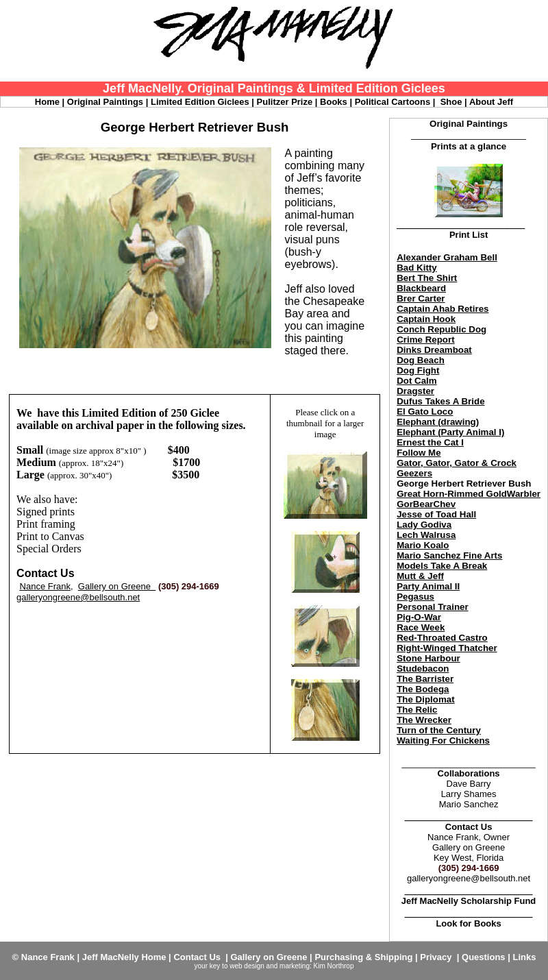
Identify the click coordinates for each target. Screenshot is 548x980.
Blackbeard (421, 288)
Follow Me (419, 453)
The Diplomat (425, 699)
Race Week (421, 627)
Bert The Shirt (427, 278)
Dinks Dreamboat (434, 350)
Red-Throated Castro (442, 638)
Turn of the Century (439, 730)
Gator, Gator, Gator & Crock (457, 463)
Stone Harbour (428, 658)
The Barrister (425, 679)
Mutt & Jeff (420, 576)
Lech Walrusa (426, 535)
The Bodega (423, 689)
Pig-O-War (419, 617)
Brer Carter (421, 298)
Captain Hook (426, 319)
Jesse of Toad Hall (436, 514)
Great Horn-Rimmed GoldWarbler (469, 494)
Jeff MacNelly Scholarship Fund (469, 901)
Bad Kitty (417, 268)
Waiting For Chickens (443, 740)
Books (488, 923)
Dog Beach (421, 360)
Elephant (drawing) (438, 422)
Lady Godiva (424, 525)
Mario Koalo (423, 545)
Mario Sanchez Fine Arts (449, 555)
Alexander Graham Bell (447, 257)
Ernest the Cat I (430, 442)
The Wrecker (424, 720)
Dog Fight (418, 370)
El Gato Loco (425, 412)
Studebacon (423, 669)
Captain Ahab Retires (443, 309)
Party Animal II (428, 586)
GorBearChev (426, 504)
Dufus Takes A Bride (440, 401)
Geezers (414, 473)
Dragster (415, 391)
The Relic (417, 710)
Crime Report (425, 340)
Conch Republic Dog (441, 329)
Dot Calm (417, 381)
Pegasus (415, 597)
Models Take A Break (442, 566)
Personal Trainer (432, 607)
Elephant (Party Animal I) (450, 432)
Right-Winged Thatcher (447, 648)
